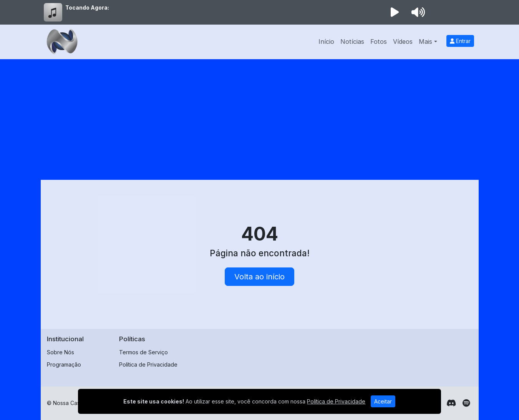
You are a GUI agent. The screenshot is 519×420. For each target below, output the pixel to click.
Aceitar (383, 401)
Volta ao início (259, 277)
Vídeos (403, 42)
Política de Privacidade (148, 364)
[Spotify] (466, 403)
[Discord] (451, 403)
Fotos (379, 42)
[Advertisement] (260, 117)
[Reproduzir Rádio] (395, 12)
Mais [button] (425, 42)
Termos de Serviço (143, 352)
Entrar (460, 41)
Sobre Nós (61, 352)
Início (326, 42)
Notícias (352, 42)
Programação (64, 364)
